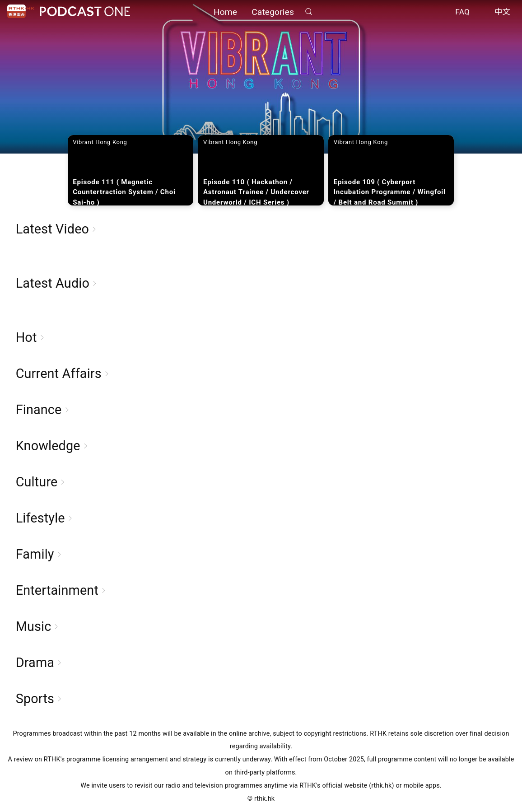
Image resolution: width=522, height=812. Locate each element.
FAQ (462, 13)
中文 (502, 13)
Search (308, 12)
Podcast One (85, 12)
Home (225, 12)
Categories (273, 12)
